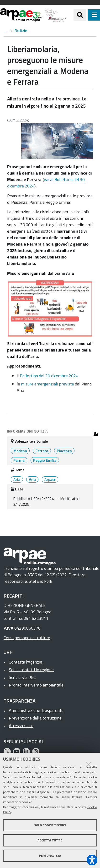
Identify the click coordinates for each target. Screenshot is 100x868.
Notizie (21, 31)
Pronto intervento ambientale (36, 685)
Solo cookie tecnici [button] (50, 825)
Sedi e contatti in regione (31, 670)
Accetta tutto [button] (50, 840)
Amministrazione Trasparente (36, 710)
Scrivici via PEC (22, 677)
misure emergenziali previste (47, 384)
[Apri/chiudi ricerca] (80, 15)
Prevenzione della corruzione (35, 718)
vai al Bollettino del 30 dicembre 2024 (46, 183)
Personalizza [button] (50, 856)
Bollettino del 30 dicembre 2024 (49, 376)
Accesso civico (21, 726)
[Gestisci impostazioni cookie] (96, 434)
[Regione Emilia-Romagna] (70, 15)
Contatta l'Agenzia (26, 662)
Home (5, 31)
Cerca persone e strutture (27, 638)
